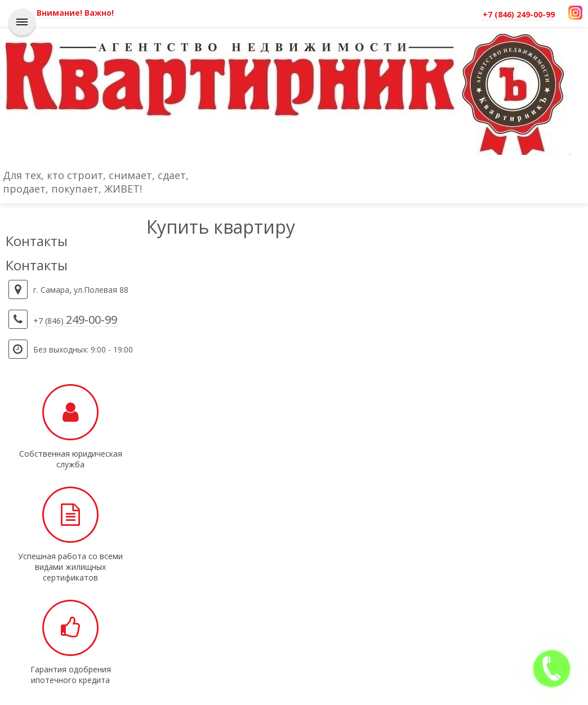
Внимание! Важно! (75, 13)
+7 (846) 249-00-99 (519, 14)
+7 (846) (75, 321)
